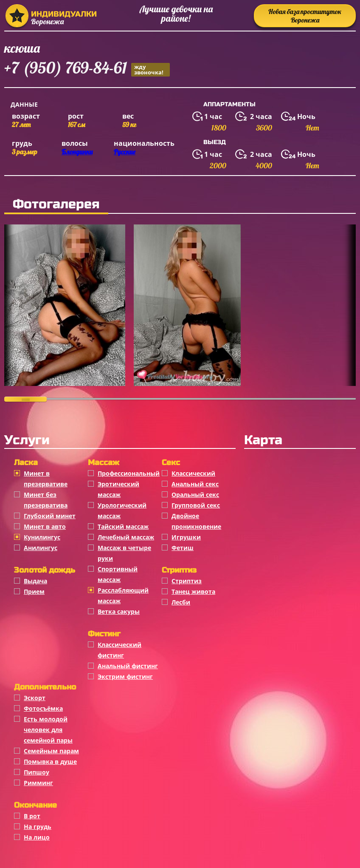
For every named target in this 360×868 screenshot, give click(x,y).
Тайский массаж (123, 526)
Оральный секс (195, 495)
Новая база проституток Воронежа (305, 16)
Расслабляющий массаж (123, 596)
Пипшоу (37, 772)
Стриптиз (187, 581)
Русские (125, 152)
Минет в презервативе (46, 479)
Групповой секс (196, 505)
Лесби (181, 602)
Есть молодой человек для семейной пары (48, 730)
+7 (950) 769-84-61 (87, 69)
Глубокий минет (50, 516)
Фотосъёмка (43, 708)
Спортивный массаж (118, 574)
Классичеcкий (193, 473)
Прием (34, 591)
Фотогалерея (56, 204)
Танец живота (193, 591)
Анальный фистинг (128, 666)
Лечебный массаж (126, 537)
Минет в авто (45, 526)
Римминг (38, 783)
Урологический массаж (122, 511)
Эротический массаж (118, 489)
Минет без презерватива (46, 500)
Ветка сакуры (119, 611)
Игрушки (186, 537)
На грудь (38, 827)
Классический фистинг (120, 650)
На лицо (37, 837)
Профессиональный (129, 473)
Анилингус (41, 548)
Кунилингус (42, 537)
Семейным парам (51, 751)
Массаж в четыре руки (124, 553)
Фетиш (183, 548)
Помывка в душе (50, 762)
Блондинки (77, 152)
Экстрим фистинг (125, 677)
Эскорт (35, 698)
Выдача (35, 581)
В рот (32, 816)
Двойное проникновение (196, 521)
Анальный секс (195, 484)
